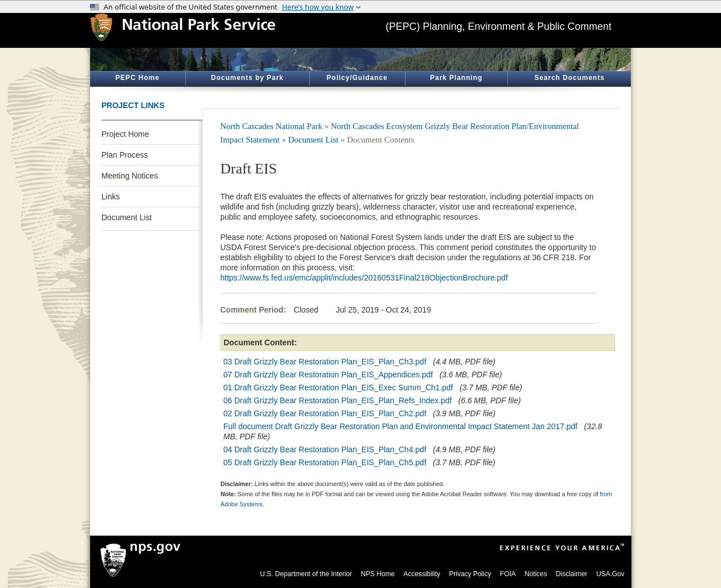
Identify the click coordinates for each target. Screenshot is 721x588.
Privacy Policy (470, 574)
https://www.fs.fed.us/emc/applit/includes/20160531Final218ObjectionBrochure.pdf (364, 278)
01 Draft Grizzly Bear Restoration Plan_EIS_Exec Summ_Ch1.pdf (339, 387)
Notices (536, 574)
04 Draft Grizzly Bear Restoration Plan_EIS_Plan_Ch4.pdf (325, 449)
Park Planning (456, 78)
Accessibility (422, 574)
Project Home (125, 134)
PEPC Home (137, 78)
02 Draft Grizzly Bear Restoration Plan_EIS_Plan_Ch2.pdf (325, 413)
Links (111, 197)
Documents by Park (247, 78)
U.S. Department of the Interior (306, 574)
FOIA (508, 574)
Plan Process (124, 155)
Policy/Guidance (357, 78)
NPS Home (378, 574)
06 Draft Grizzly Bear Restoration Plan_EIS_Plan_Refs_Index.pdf (338, 400)
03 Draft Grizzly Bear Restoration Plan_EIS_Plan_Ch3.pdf (325, 362)
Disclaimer (572, 574)
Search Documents (570, 78)
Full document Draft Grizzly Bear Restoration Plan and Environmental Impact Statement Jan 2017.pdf (401, 426)
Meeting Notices (130, 176)
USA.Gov (610, 574)
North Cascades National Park (271, 126)
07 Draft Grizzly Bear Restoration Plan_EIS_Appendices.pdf (328, 375)
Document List (126, 217)
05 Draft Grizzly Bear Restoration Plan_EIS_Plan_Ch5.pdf (325, 462)
